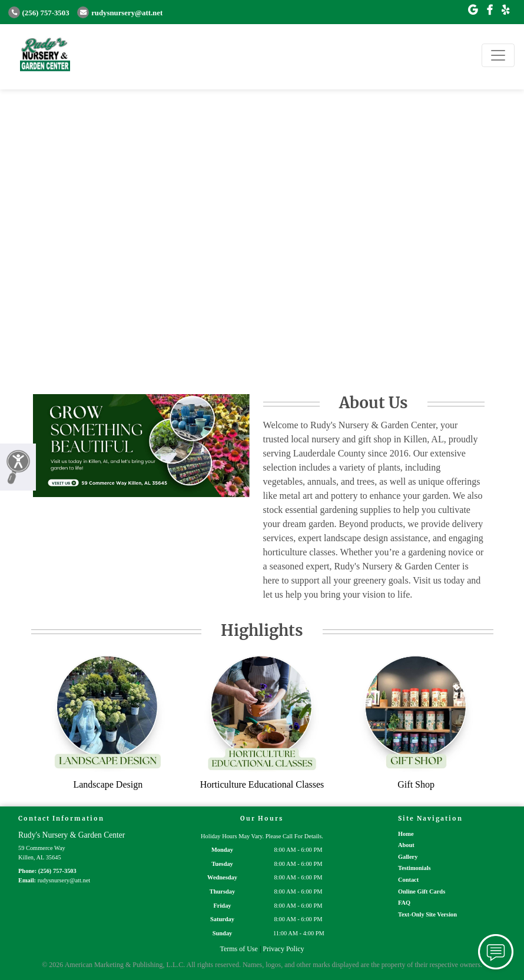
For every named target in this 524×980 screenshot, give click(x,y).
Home (406, 834)
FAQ (404, 903)
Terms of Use (238, 949)
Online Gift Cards (422, 891)
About (406, 845)
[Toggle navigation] (498, 55)
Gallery (408, 857)
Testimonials (414, 868)
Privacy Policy (283, 949)
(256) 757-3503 (39, 13)
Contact (408, 880)
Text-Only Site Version (427, 914)
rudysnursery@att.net (120, 13)
